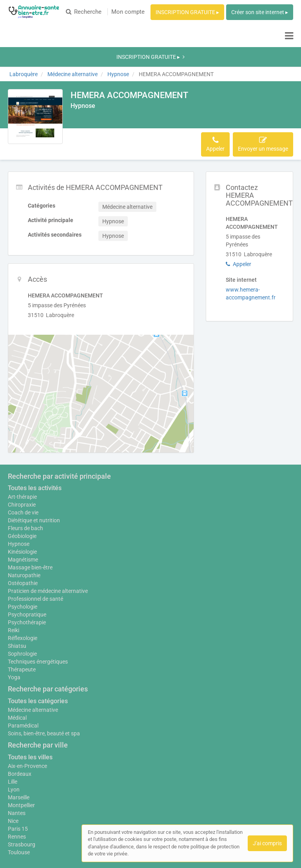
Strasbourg (22, 797)
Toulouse (19, 805)
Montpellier (21, 758)
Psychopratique (27, 567)
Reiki (14, 583)
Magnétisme (23, 509)
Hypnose (19, 493)
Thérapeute (22, 622)
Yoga (14, 630)
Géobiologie (22, 485)
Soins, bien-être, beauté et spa (44, 686)
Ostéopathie (23, 532)
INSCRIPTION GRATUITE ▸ (187, 12)
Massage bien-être (30, 516)
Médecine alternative (33, 663)
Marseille (19, 750)
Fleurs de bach (25, 477)
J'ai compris (267, 843)
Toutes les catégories (38, 654)
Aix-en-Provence (27, 719)
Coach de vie (23, 461)
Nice (13, 774)
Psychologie (23, 560)
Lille (13, 735)
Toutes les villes (30, 710)
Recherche (84, 12)
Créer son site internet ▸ (260, 12)
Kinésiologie (22, 501)
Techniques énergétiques (38, 615)
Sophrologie (22, 607)
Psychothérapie (27, 575)
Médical (17, 671)
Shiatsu (17, 599)
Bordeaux (20, 727)
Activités (86, 97)
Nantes (17, 766)
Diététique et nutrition (34, 469)
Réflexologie (23, 591)
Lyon (14, 742)
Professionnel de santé (35, 552)
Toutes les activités (35, 437)
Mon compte (128, 12)
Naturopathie (24, 524)
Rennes (17, 790)
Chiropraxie (22, 454)
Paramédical (23, 678)
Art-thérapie (22, 446)
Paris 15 (18, 782)
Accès (114, 97)
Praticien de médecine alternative (48, 544)
